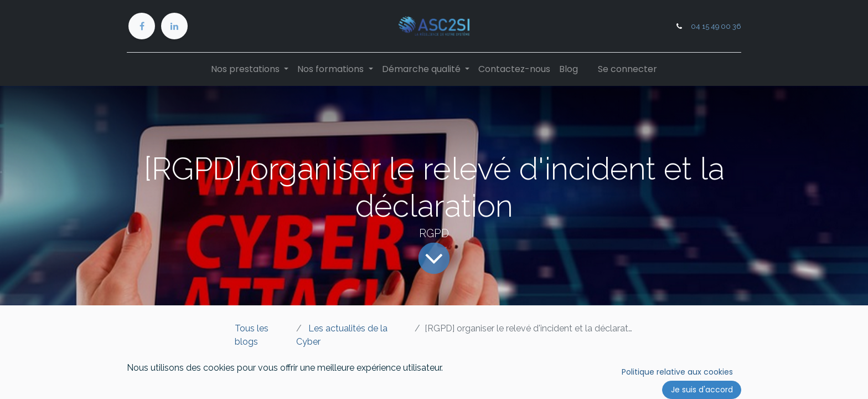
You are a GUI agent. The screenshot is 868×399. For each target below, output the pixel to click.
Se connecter (627, 69)
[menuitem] (514, 69)
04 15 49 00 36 (716, 26)
